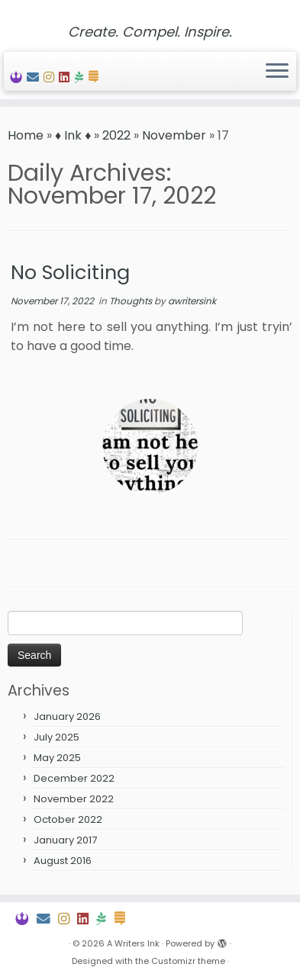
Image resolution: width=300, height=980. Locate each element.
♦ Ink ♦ (73, 135)
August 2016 (63, 861)
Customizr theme (188, 961)
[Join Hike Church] (81, 77)
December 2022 (74, 778)
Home (26, 135)
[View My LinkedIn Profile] (66, 77)
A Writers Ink (133, 943)
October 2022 (68, 819)
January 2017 (65, 840)
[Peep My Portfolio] (18, 77)
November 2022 (74, 799)
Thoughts (132, 301)
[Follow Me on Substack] (95, 77)
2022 (116, 135)
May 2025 (57, 758)
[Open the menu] (277, 72)
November (174, 135)
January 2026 (67, 717)
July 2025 (56, 737)
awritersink (192, 301)
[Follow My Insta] (51, 77)
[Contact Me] (35, 77)
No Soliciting (70, 272)
